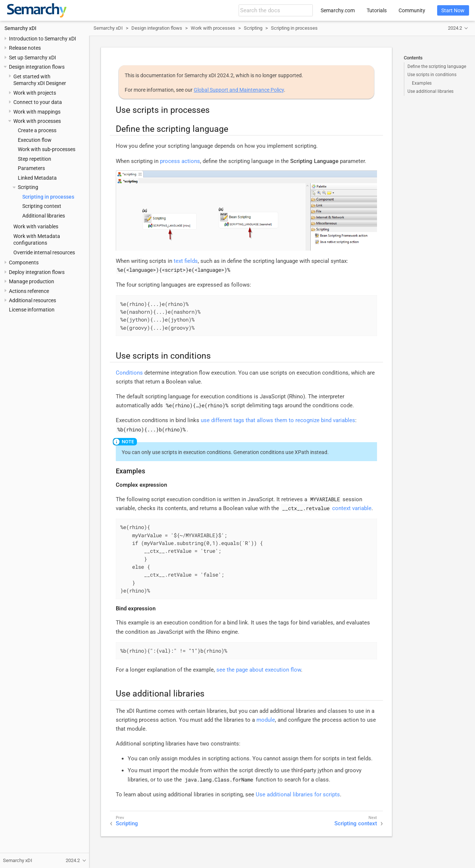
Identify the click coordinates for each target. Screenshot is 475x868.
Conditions (129, 373)
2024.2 (455, 28)
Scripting (28, 187)
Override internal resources (44, 252)
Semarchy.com (338, 10)
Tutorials (377, 10)
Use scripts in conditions (432, 75)
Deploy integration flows (37, 272)
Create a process (37, 130)
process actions (180, 161)
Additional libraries (44, 216)
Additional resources (32, 300)
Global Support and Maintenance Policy (239, 90)
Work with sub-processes (47, 149)
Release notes (25, 48)
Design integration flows (37, 67)
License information (32, 310)
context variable (352, 508)
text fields (186, 261)
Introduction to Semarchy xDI (42, 39)
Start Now (453, 10)
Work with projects (35, 93)
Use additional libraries (430, 91)
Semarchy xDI (20, 28)
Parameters (31, 168)
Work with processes (37, 121)
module (266, 720)
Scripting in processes (48, 197)
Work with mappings (37, 112)
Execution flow (35, 140)
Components (24, 262)
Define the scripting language (437, 66)
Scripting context (42, 206)
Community (412, 10)
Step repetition (35, 159)
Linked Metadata (37, 178)
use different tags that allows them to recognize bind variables (278, 420)
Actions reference (29, 291)
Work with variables (36, 226)
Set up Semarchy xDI (32, 58)
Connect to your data (38, 102)
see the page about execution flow (259, 670)
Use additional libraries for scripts (298, 794)
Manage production (32, 281)
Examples (422, 83)
